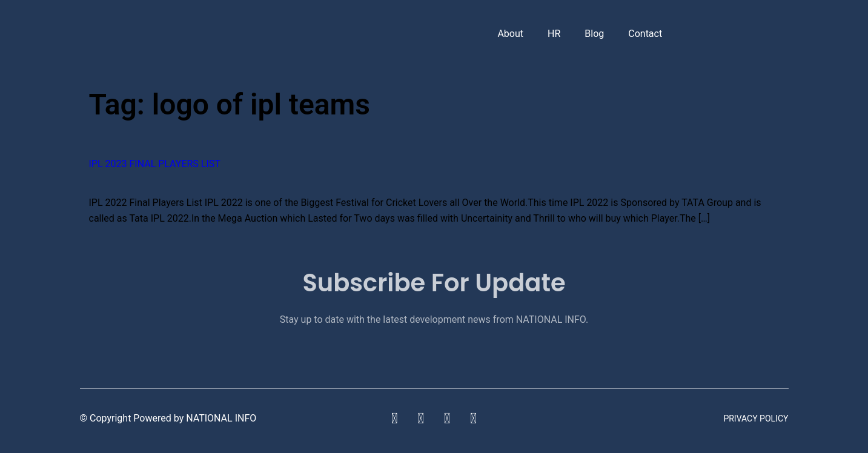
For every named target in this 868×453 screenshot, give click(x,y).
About (510, 34)
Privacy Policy (756, 418)
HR (554, 34)
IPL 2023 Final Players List (155, 164)
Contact (645, 34)
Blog (594, 34)
